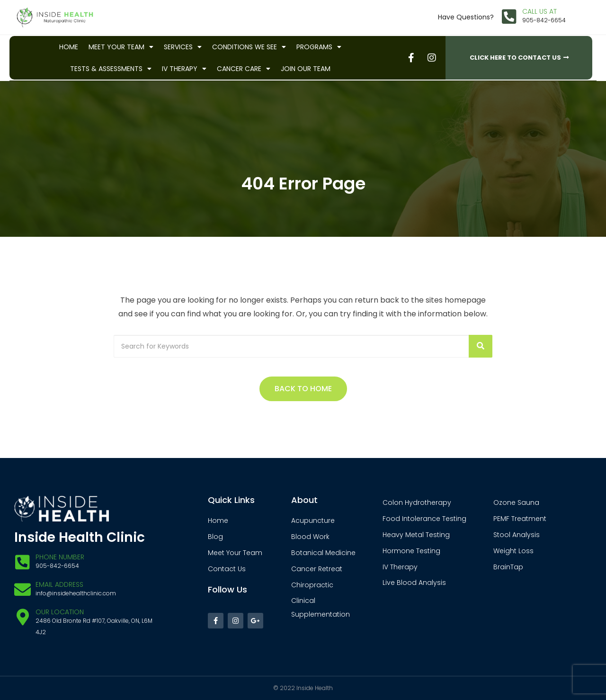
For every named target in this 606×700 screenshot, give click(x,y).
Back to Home (303, 389)
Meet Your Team (121, 47)
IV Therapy (184, 69)
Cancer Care (244, 69)
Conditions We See (249, 47)
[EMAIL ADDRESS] (22, 589)
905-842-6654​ (544, 20)
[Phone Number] (22, 562)
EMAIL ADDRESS (59, 584)
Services (183, 47)
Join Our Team (306, 69)
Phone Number (60, 557)
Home (69, 47)
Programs (319, 47)
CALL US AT (539, 11)
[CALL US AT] (509, 16)
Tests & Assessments (111, 69)
